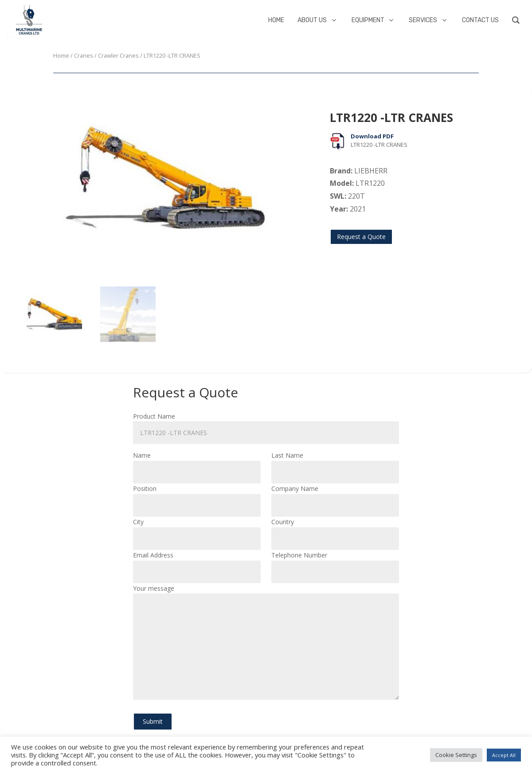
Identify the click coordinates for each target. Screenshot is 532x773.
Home (61, 55)
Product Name (266, 425)
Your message (266, 643)
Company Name (335, 497)
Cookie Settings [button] (456, 755)
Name (197, 464)
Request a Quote (361, 237)
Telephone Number (335, 563)
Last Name (335, 464)
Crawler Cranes (118, 55)
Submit (153, 721)
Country (335, 530)
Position (197, 497)
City (197, 530)
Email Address (197, 563)
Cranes (84, 55)
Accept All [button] (504, 755)
